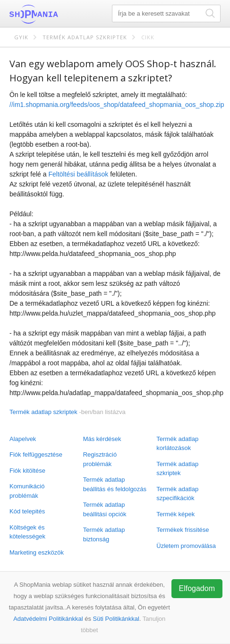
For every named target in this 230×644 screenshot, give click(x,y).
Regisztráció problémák (100, 459)
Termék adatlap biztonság (104, 534)
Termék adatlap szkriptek (85, 37)
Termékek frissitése (183, 530)
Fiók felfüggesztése (36, 454)
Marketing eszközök (37, 552)
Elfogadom (197, 588)
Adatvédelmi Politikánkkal (48, 619)
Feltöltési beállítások (78, 174)
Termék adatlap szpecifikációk (177, 494)
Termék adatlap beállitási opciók (105, 509)
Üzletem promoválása (186, 546)
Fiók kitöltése (27, 471)
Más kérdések (102, 439)
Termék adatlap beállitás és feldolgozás (115, 484)
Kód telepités (27, 511)
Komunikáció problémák (27, 491)
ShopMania (57, 14)
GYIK (21, 37)
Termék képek (175, 514)
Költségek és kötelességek (27, 532)
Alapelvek (23, 439)
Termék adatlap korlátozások (177, 444)
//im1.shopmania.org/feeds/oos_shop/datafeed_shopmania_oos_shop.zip (117, 105)
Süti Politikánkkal (116, 619)
